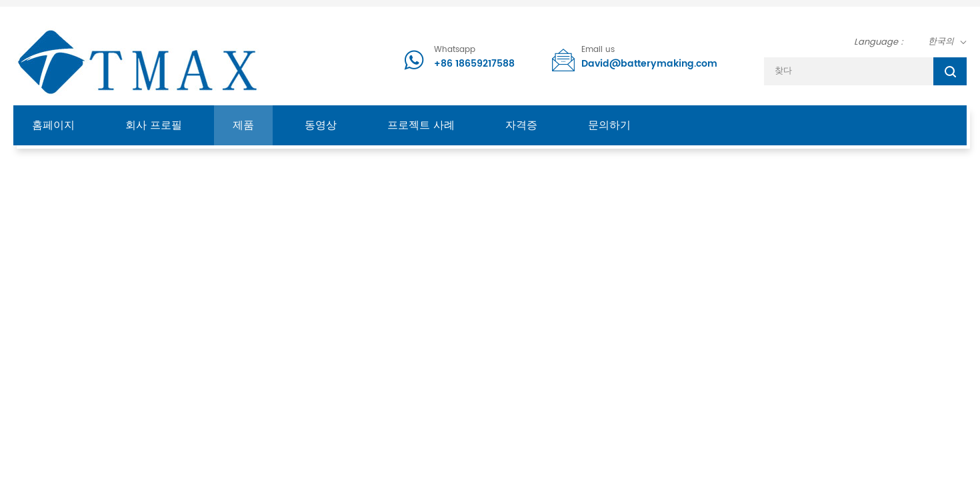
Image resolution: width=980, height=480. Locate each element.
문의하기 (609, 125)
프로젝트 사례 (421, 125)
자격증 (521, 125)
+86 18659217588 (474, 64)
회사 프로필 (154, 125)
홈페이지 (53, 125)
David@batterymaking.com (649, 64)
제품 (243, 125)
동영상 (321, 125)
